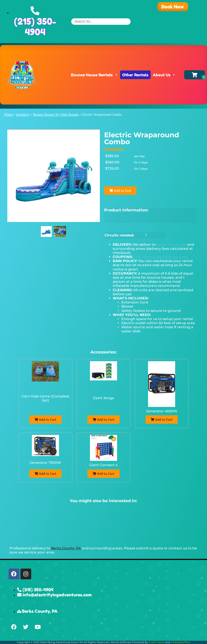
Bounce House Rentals (94, 75)
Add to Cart (120, 191)
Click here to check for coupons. (160, 257)
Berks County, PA (171, 245)
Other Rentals (135, 75)
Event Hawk (157, 642)
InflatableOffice (180, 642)
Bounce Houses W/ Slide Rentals (56, 115)
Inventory (23, 115)
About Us (164, 75)
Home (8, 115)
